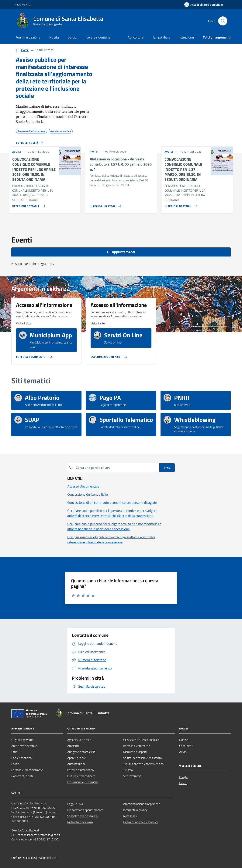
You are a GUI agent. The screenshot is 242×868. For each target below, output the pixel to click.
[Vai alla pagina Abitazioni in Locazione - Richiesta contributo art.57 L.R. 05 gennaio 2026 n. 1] (106, 205)
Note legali (130, 816)
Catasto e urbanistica (81, 770)
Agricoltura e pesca (79, 740)
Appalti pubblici (77, 758)
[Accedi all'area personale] (204, 5)
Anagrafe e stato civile (81, 752)
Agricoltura (135, 37)
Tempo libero (161, 37)
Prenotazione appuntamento (85, 810)
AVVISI (25, 50)
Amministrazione (28, 37)
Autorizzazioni (76, 764)
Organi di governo (22, 740)
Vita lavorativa (132, 776)
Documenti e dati (22, 776)
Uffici (14, 752)
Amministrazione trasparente (142, 804)
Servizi (73, 37)
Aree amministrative (24, 746)
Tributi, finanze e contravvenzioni (144, 764)
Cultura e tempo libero (81, 776)
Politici (15, 764)
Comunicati (186, 746)
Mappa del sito (47, 858)
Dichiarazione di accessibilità (141, 822)
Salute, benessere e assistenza (143, 758)
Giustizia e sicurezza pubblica (141, 740)
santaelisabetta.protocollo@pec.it (39, 835)
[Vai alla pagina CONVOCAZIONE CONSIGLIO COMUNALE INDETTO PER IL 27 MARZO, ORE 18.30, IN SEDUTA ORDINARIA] (180, 205)
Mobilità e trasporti (135, 752)
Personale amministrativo (27, 770)
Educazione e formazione (83, 782)
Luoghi (183, 777)
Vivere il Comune (98, 37)
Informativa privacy (135, 810)
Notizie (184, 740)
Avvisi (183, 752)
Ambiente (73, 746)
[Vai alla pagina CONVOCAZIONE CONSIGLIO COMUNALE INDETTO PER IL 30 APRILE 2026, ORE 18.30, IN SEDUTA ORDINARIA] (28, 205)
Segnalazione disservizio (82, 816)
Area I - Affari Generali (25, 830)
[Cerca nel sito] (223, 21)
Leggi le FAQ (75, 804)
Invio (167, 468)
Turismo (128, 770)
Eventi (183, 783)
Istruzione (187, 37)
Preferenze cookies (23, 858)
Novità (54, 37)
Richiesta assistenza (80, 822)
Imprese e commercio (137, 746)
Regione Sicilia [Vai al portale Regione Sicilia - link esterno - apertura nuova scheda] (23, 4)
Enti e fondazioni (22, 758)
